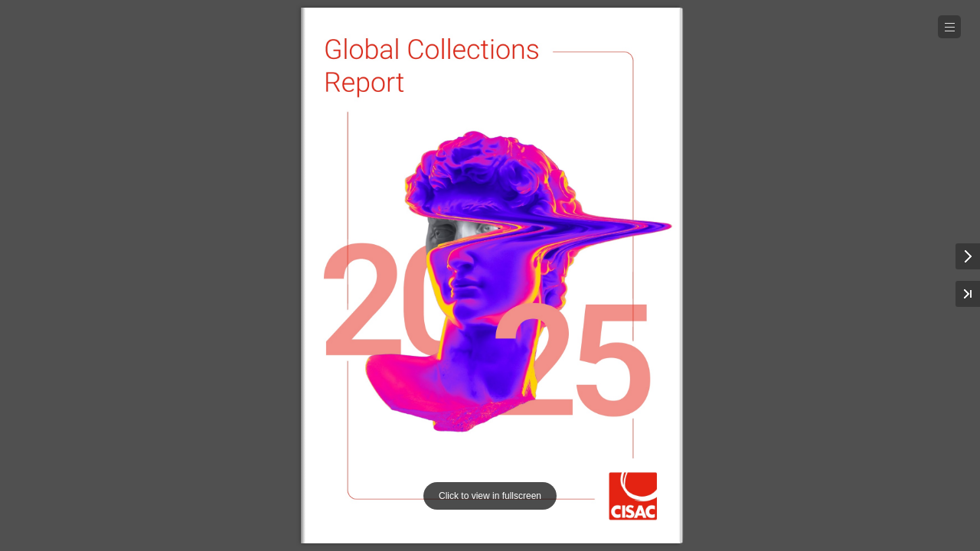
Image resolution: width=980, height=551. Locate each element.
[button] (949, 27)
